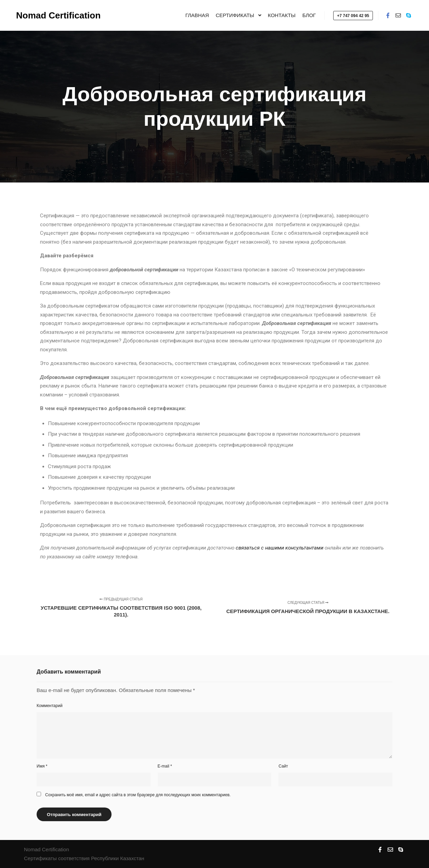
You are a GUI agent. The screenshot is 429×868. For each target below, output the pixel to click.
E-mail (165, 766)
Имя (42, 766)
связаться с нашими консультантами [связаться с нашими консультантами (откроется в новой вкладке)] (279, 548)
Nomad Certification (50, 15)
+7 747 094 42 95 (353, 16)
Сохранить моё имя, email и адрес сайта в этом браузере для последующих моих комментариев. (138, 795)
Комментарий (50, 706)
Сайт (283, 766)
